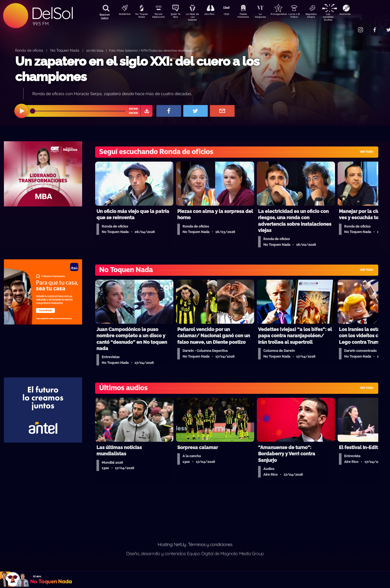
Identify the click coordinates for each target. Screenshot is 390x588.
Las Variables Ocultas (342, 17)
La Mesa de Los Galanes (196, 17)
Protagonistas (287, 15)
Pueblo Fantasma (251, 16)
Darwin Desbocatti (159, 16)
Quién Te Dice (178, 16)
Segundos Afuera (324, 16)
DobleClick (123, 15)
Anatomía (360, 15)
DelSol (52, 13)
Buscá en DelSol (105, 16)
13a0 (232, 15)
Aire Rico (214, 15)
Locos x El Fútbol (305, 16)
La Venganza (269, 16)
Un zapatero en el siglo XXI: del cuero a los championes (137, 69)
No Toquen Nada (141, 16)
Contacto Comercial (350, 27)
